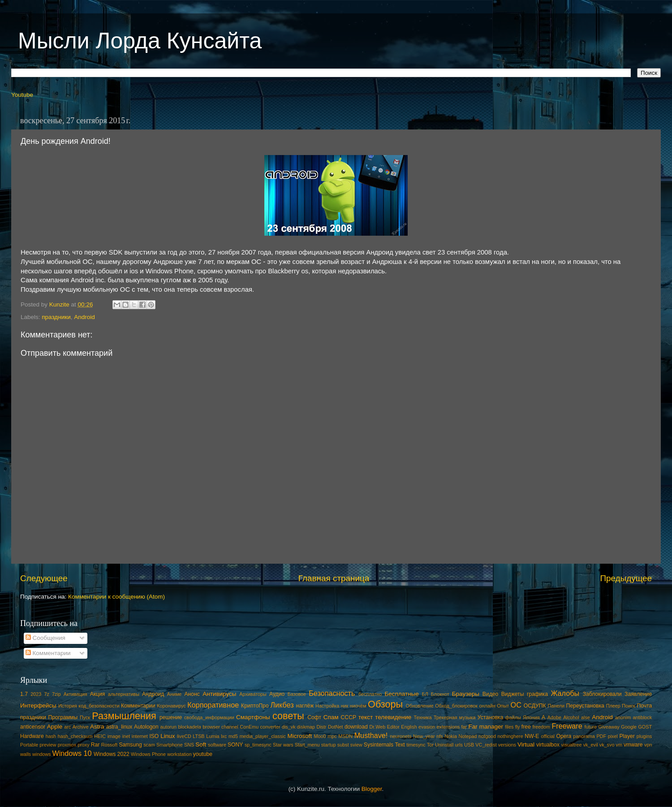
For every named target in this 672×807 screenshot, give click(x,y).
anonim (623, 717)
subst (343, 745)
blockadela (190, 727)
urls (459, 745)
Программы (63, 717)
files (509, 727)
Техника (422, 717)
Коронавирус (171, 706)
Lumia (213, 736)
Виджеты (513, 694)
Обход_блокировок (456, 706)
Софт (314, 717)
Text (400, 745)
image (114, 736)
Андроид (153, 694)
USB (469, 745)
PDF (601, 736)
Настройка (327, 706)
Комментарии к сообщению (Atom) (116, 597)
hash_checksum (75, 736)
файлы (513, 717)
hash (51, 736)
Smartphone (170, 745)
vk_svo (607, 745)
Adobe (554, 717)
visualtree (571, 745)
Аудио (277, 694)
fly (518, 727)
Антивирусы (219, 694)
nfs (439, 736)
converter (270, 727)
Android (84, 317)
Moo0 (320, 736)
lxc (224, 736)
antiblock (643, 717)
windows (41, 754)
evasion (427, 727)
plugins (644, 736)
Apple (55, 727)
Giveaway (609, 727)
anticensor (33, 727)
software (217, 745)
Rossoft (110, 745)
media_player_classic (263, 736)
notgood (487, 736)
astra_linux (119, 727)
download (356, 727)
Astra (97, 727)
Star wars (283, 745)
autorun (168, 727)
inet (126, 736)
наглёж (305, 706)
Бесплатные (401, 694)
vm (619, 745)
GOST (645, 727)
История (68, 706)
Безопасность (332, 693)
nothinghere (510, 736)
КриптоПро (255, 706)
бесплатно (370, 694)
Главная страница (334, 578)
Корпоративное (213, 705)
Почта (645, 706)
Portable (29, 745)
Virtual (526, 744)
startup (329, 745)
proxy (83, 745)
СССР (349, 717)
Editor (393, 727)
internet (140, 736)
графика (537, 694)
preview (48, 745)
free (526, 727)
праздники (56, 317)
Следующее (44, 578)
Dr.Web (378, 727)
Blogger (372, 789)
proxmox (67, 745)
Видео (490, 694)
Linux (168, 736)
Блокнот (440, 694)
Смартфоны (253, 717)
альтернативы (124, 694)
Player (627, 736)
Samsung (130, 745)
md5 (233, 736)
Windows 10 (72, 753)
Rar (95, 745)
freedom (541, 727)
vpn (648, 745)
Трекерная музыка (455, 717)
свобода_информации (209, 717)
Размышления (124, 716)
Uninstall (444, 745)
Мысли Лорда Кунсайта (140, 41)
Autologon (146, 727)
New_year (424, 736)
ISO (154, 736)
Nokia (451, 736)
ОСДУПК (535, 706)
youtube (203, 754)
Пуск (85, 717)
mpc (332, 736)
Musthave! (371, 735)
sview (356, 745)
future (591, 727)
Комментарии (48, 653)
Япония (531, 717)
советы (288, 716)
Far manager (486, 727)
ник (345, 706)
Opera (564, 736)
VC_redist (486, 745)
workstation (179, 754)
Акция (98, 694)
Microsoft (299, 736)
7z (46, 694)
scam (149, 745)
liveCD (184, 736)
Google (629, 727)
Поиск (629, 706)
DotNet (336, 727)
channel (230, 727)
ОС (516, 705)
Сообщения (45, 638)
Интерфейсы (38, 706)
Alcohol (571, 717)
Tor (430, 745)
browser (211, 727)
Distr (321, 727)
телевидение (393, 717)
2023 (36, 694)
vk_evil (591, 745)
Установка (490, 717)
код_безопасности (99, 706)
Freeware (567, 726)
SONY (235, 745)
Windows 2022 (112, 754)
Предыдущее (626, 578)
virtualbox (548, 745)
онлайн (487, 706)
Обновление (419, 706)
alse (586, 717)
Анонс (192, 694)
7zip (56, 694)
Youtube (22, 95)
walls (26, 754)
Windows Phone (148, 754)
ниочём (358, 706)
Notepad (468, 736)
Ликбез (282, 705)
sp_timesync (258, 745)
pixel (613, 736)
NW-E (532, 736)
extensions (448, 727)
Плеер (613, 706)
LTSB (198, 736)
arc (67, 727)
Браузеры (466, 694)
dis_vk (289, 727)
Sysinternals (379, 745)
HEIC (100, 736)
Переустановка (585, 706)
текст (366, 717)
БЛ (425, 694)
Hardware (32, 736)
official (547, 736)
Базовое (297, 694)
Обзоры (385, 704)
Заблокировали (602, 694)
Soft (201, 744)
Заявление (638, 694)
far (464, 727)
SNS (189, 745)
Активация (75, 694)
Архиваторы (253, 694)
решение (171, 717)
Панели (556, 706)
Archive (81, 727)
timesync (416, 745)
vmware (633, 745)
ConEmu (249, 727)
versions (507, 745)
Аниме (174, 694)
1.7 (24, 694)
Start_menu (307, 745)
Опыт (503, 706)
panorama (584, 736)
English (409, 727)
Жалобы (565, 693)
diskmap (306, 727)
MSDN (345, 736)
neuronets (401, 736)
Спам (331, 717)
